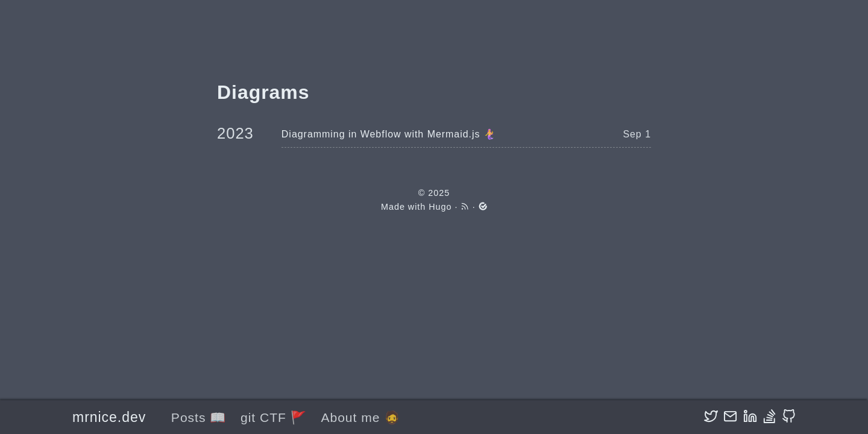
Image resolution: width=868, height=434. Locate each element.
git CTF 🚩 (274, 417)
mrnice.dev (109, 417)
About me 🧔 (360, 417)
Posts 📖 (199, 417)
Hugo (440, 207)
